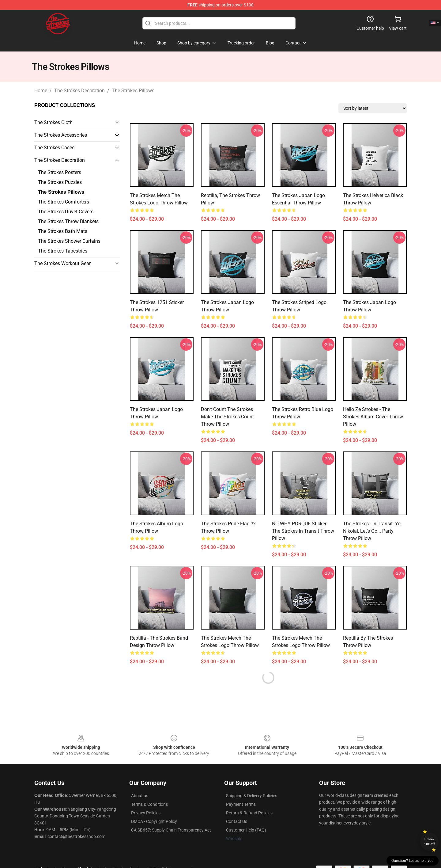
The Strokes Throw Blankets (68, 221)
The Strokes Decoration (79, 91)
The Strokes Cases (54, 148)
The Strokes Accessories (61, 135)
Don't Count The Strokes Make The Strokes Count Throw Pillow (227, 417)
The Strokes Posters (60, 172)
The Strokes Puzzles (60, 182)
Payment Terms (241, 804)
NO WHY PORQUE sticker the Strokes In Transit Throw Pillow (303, 531)
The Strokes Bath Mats (63, 231)
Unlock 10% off (430, 841)
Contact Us (237, 821)
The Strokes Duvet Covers (66, 212)
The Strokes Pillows (133, 91)
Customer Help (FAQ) (246, 830)
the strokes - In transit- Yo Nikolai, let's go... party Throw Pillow (372, 531)
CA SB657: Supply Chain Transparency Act (171, 830)
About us (140, 796)
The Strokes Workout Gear (62, 263)
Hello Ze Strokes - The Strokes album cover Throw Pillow (373, 417)
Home (41, 91)
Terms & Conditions (149, 804)
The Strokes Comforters (64, 202)
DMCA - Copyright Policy (154, 821)
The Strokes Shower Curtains (69, 241)
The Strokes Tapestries (63, 251)
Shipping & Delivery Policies (252, 796)
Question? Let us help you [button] (413, 861)
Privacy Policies (146, 813)
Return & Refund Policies (249, 813)
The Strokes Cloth (53, 122)
